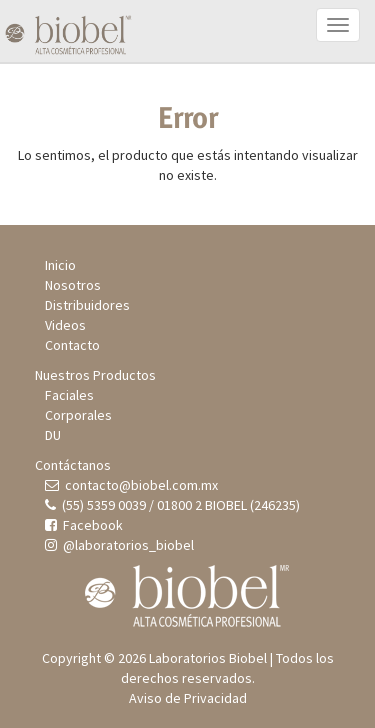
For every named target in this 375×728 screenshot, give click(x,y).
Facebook (84, 525)
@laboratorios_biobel (119, 545)
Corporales (78, 415)
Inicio (60, 265)
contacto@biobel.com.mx (131, 485)
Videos (65, 325)
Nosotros (73, 285)
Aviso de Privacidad (188, 698)
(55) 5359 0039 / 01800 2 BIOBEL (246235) (172, 505)
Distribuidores (87, 305)
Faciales (69, 395)
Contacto (72, 345)
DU (53, 435)
